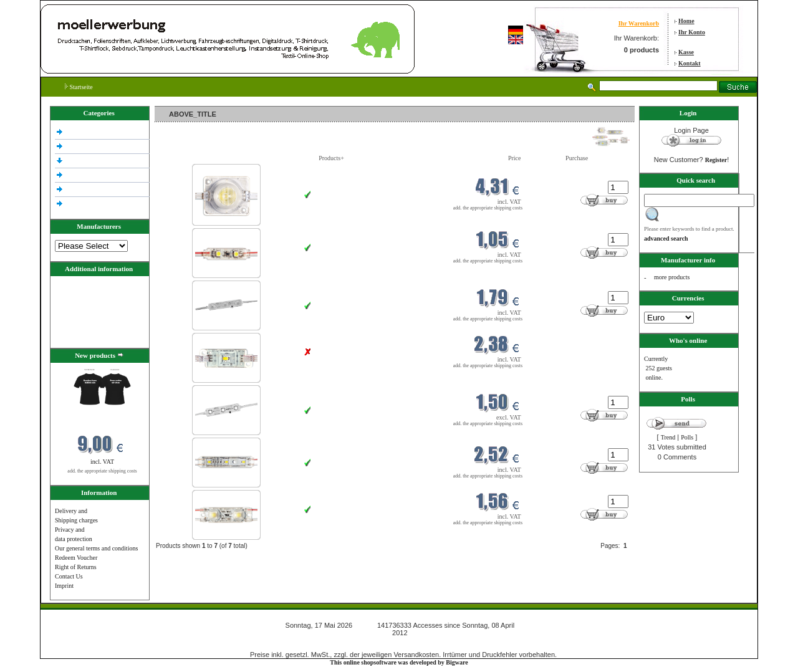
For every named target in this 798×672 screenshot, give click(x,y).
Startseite (79, 87)
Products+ (331, 158)
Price (515, 158)
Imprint (64, 586)
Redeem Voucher (76, 558)
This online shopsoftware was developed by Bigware (399, 662)
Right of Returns (76, 567)
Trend (668, 437)
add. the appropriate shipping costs (102, 471)
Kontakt (690, 63)
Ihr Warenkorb (639, 23)
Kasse (686, 52)
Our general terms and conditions (96, 548)
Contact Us (69, 576)
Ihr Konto (692, 32)
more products (672, 277)
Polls (687, 437)
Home (686, 21)
